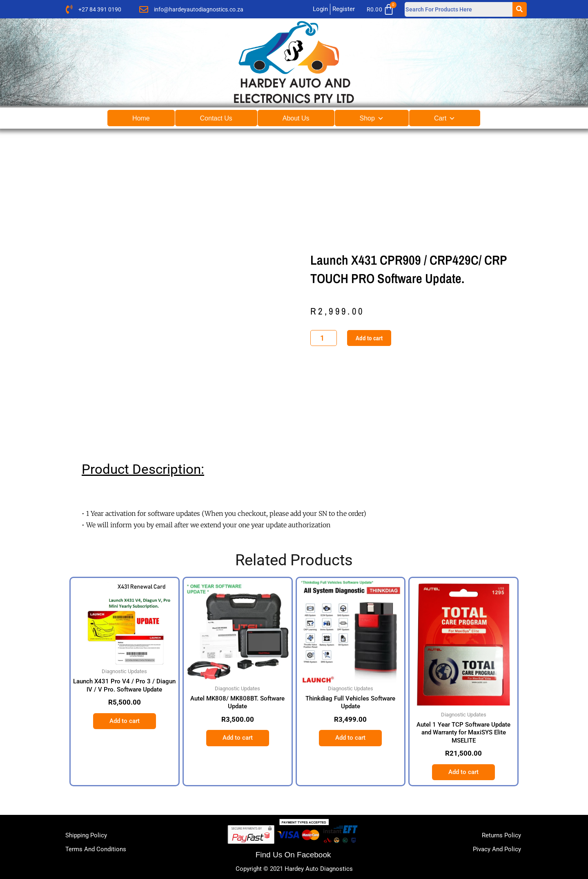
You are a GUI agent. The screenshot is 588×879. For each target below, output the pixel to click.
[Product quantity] (324, 338)
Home (141, 118)
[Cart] (383, 9)
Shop (372, 118)
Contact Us (216, 118)
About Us (296, 118)
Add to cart (369, 338)
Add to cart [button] (125, 721)
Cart (445, 118)
